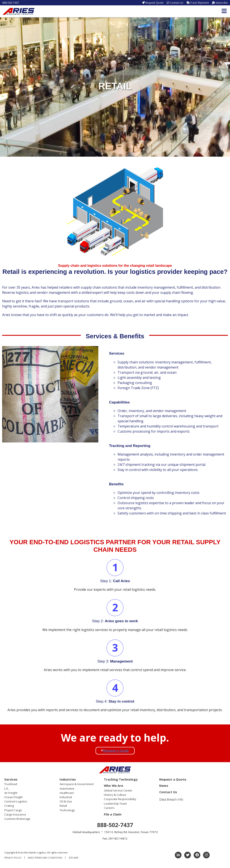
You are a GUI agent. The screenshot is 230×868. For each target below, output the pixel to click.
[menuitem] (172, 799)
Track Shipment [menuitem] (200, 3)
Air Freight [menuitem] (11, 793)
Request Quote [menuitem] (154, 3)
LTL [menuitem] (7, 789)
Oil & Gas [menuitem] (66, 801)
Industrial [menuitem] (66, 797)
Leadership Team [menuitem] (115, 804)
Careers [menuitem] (109, 808)
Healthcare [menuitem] (67, 793)
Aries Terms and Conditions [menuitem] (45, 858)
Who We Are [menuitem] (114, 786)
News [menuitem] (164, 786)
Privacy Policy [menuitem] (13, 858)
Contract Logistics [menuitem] (16, 801)
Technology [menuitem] (67, 810)
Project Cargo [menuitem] (13, 810)
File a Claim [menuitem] (113, 814)
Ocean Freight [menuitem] (13, 797)
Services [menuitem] (11, 779)
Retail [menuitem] (63, 806)
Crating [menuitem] (9, 806)
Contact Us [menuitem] (177, 3)
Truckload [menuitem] (11, 784)
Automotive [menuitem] (67, 789)
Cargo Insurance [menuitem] (15, 814)
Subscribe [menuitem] (222, 3)
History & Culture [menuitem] (115, 795)
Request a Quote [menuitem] (173, 779)
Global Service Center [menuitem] (118, 790)
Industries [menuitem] (68, 779)
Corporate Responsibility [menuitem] (120, 799)
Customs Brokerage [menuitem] (17, 819)
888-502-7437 (11, 3)
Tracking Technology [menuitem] (121, 779)
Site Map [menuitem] (74, 858)
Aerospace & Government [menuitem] (77, 784)
